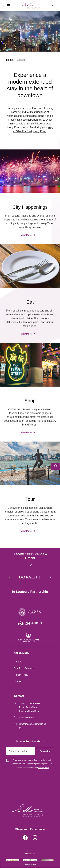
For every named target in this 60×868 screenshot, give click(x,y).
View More (26, 250)
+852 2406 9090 (27, 718)
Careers (18, 662)
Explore (21, 60)
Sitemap (18, 681)
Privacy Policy (21, 675)
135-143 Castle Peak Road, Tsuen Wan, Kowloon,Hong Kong (30, 707)
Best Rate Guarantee (25, 668)
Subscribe (45, 751)
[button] (50, 577)
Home (10, 60)
